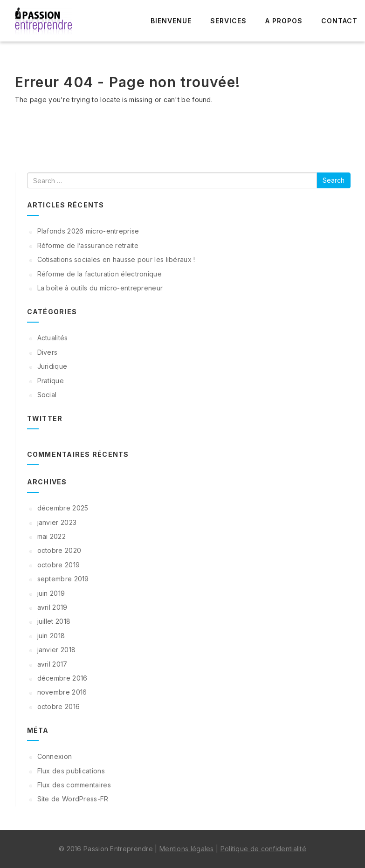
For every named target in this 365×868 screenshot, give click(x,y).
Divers (48, 352)
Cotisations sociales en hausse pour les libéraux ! (116, 259)
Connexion (55, 756)
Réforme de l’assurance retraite (88, 245)
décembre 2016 (62, 678)
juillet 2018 (54, 621)
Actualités (53, 338)
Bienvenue (171, 21)
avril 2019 (52, 607)
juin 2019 (51, 593)
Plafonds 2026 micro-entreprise (88, 231)
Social (47, 395)
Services (228, 21)
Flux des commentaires (74, 785)
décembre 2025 (63, 508)
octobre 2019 (59, 565)
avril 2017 (52, 664)
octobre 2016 (59, 706)
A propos (284, 21)
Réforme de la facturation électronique (100, 274)
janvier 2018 (57, 650)
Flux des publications (71, 771)
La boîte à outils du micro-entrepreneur (100, 288)
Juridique (52, 366)
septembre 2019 (63, 579)
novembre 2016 (62, 692)
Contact (339, 21)
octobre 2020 (59, 550)
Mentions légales (187, 849)
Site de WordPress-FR (73, 799)
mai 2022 (52, 536)
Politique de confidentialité (263, 849)
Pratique (51, 381)
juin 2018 (51, 636)
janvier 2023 (57, 522)
